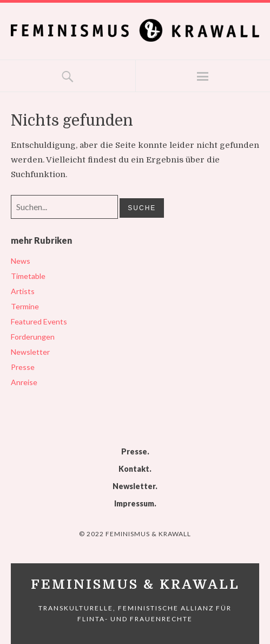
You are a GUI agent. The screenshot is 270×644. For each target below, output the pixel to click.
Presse (23, 367)
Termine (25, 306)
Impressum (134, 503)
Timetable (28, 276)
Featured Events (39, 321)
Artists (23, 291)
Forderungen (33, 337)
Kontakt (134, 469)
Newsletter (30, 352)
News (21, 261)
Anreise (24, 382)
